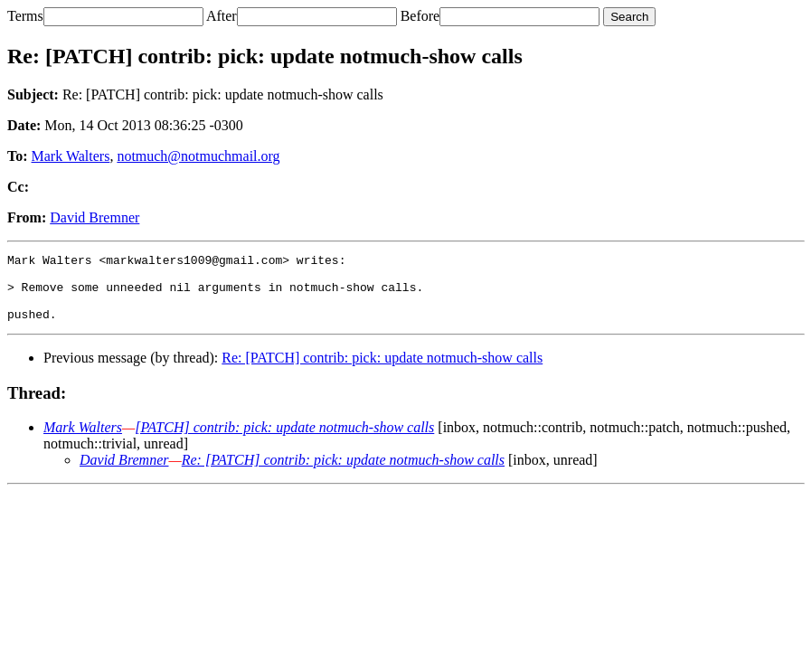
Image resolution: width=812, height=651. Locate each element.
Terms (25, 16)
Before (420, 16)
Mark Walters (71, 156)
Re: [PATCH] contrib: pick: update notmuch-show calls (382, 371)
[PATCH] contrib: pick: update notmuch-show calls (284, 441)
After (222, 16)
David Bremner (94, 217)
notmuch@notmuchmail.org (198, 156)
